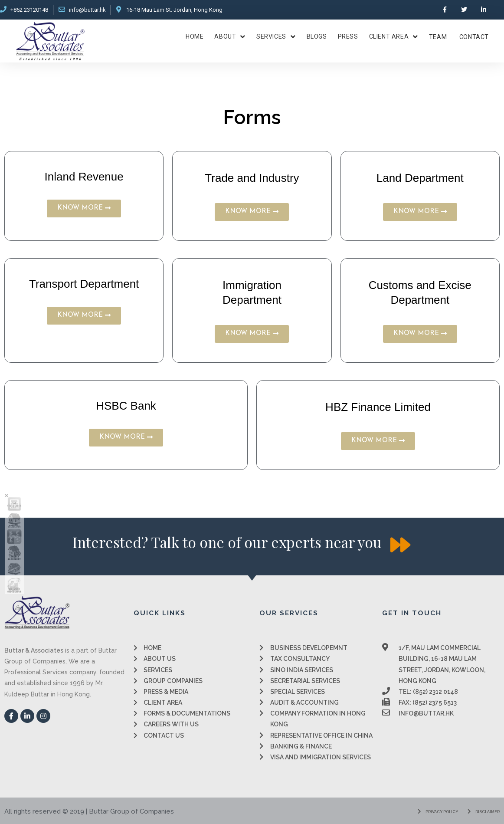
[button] (84, 208)
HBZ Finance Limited (378, 407)
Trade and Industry (252, 178)
